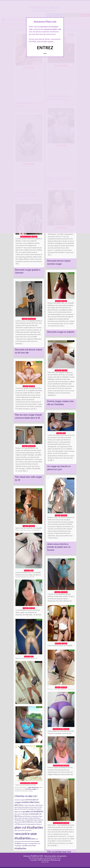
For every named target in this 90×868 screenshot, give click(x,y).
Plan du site (45, 862)
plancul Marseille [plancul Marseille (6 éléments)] (20, 818)
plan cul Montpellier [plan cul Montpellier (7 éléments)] (28, 820)
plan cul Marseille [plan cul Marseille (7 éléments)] (30, 818)
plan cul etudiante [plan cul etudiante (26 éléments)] (34, 811)
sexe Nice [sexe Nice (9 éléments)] (25, 846)
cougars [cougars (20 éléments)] (18, 802)
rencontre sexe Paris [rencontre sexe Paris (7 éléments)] (25, 830)
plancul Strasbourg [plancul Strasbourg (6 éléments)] (26, 824)
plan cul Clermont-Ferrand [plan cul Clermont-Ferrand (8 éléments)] (23, 809)
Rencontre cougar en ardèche (61, 332)
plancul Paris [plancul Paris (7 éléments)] (35, 822)
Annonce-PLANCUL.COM (33, 856)
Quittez (45, 53)
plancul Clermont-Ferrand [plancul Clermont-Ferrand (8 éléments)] (34, 807)
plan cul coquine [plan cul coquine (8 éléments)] (36, 809)
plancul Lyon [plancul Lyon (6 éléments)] (39, 816)
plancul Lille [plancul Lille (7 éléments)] (24, 816)
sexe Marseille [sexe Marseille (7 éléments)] (32, 843)
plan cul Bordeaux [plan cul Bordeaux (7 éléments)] (37, 805)
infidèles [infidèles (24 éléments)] (26, 802)
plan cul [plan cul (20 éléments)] (18, 805)
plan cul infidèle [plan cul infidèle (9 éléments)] (30, 814)
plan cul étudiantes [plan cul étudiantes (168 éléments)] (29, 827)
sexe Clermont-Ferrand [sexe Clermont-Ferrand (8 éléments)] (28, 841)
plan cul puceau (33, 787)
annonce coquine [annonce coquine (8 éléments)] (20, 800)
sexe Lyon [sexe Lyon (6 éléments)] (25, 843)
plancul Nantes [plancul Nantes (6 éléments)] (39, 820)
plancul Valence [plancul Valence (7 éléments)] (37, 824)
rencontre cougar (31, 789)
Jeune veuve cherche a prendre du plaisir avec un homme (59, 547)
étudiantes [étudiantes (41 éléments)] (20, 848)
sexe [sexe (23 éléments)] (33, 839)
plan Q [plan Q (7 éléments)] (16, 830)
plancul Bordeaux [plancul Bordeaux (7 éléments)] (20, 807)
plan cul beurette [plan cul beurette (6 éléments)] (26, 805)
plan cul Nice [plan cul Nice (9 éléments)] (26, 822)
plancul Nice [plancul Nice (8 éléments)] (18, 822)
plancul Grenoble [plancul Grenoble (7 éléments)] (20, 814)
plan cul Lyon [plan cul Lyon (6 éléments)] (31, 816)
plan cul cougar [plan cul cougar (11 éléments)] (20, 812)
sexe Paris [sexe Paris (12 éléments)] (32, 845)
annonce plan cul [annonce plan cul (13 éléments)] (32, 800)
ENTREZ (45, 48)
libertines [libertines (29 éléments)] (35, 802)
